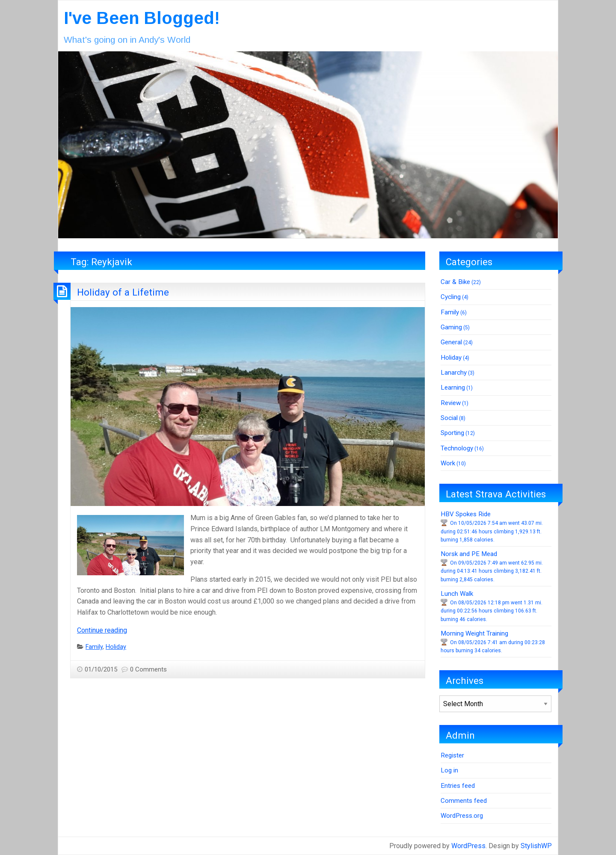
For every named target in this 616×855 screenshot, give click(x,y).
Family (94, 647)
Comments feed (464, 801)
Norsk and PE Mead (469, 554)
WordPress (468, 846)
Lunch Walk (457, 594)
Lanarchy (454, 373)
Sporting (452, 433)
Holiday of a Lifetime (123, 292)
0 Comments (148, 669)
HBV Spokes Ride (466, 514)
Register (452, 755)
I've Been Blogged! (142, 18)
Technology (457, 448)
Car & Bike (455, 282)
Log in (449, 770)
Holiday (116, 647)
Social (449, 418)
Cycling (451, 297)
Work (448, 463)
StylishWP (536, 846)
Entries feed (458, 786)
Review (451, 403)
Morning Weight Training (474, 633)
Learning (453, 388)
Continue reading (102, 630)
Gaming (451, 327)
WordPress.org (462, 816)
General (451, 342)
